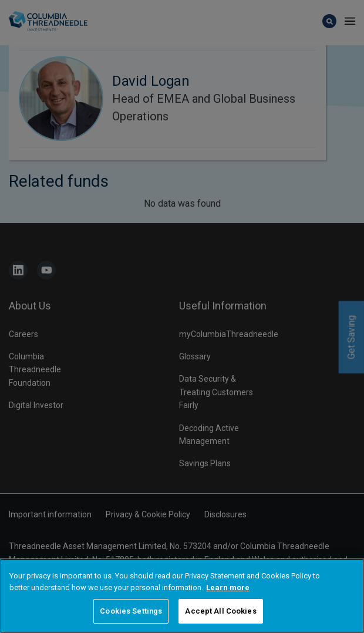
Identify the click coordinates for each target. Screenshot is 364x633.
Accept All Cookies (220, 611)
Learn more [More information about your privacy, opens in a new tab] (228, 587)
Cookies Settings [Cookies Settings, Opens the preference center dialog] (131, 611)
